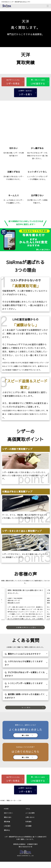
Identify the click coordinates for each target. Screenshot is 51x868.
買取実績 (7, 822)
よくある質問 (30, 813)
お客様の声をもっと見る (26, 627)
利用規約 (29, 822)
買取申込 (7, 830)
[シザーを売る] (13, 82)
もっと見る (26, 707)
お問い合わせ (30, 817)
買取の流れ (8, 817)
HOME (6, 809)
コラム (28, 809)
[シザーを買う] (26, 93)
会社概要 (29, 826)
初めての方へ (9, 813)
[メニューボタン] (48, 6)
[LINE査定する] (38, 82)
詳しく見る (25, 735)
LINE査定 (7, 826)
